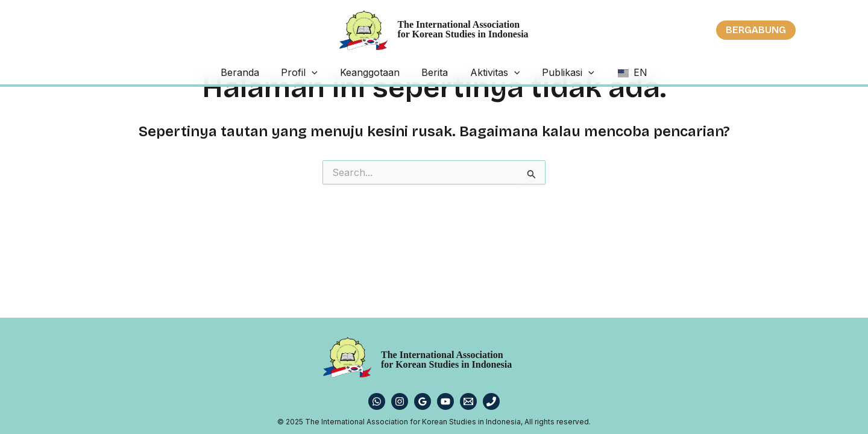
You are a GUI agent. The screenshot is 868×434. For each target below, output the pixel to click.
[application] (332, 72)
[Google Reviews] (423, 401)
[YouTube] (445, 401)
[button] (756, 30)
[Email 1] (468, 401)
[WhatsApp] (377, 401)
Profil (320, 72)
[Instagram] (400, 401)
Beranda (270, 72)
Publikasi (548, 72)
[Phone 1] (491, 401)
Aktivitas (485, 72)
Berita (435, 72)
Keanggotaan (379, 72)
